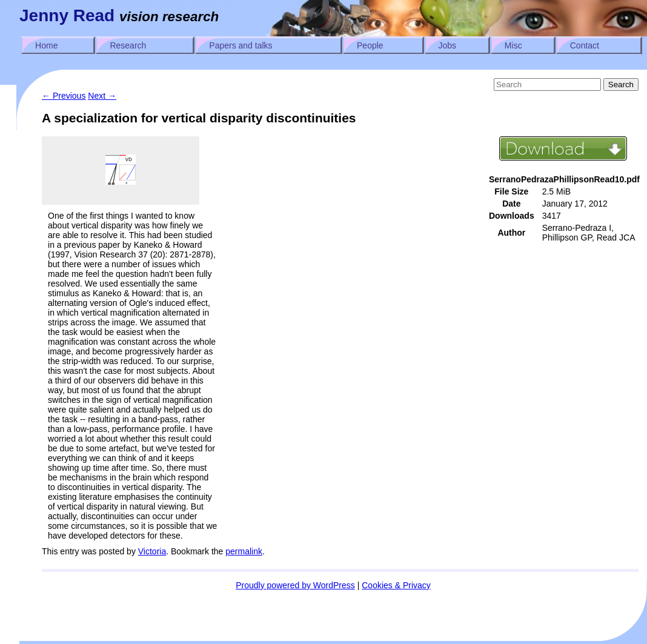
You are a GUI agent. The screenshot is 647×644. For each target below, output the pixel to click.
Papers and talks (241, 45)
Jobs (448, 45)
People (370, 45)
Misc (513, 45)
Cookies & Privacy (396, 585)
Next (102, 96)
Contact (585, 45)
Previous (64, 96)
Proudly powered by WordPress (295, 585)
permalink (244, 551)
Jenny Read (67, 15)
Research (128, 45)
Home (46, 45)
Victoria (152, 551)
